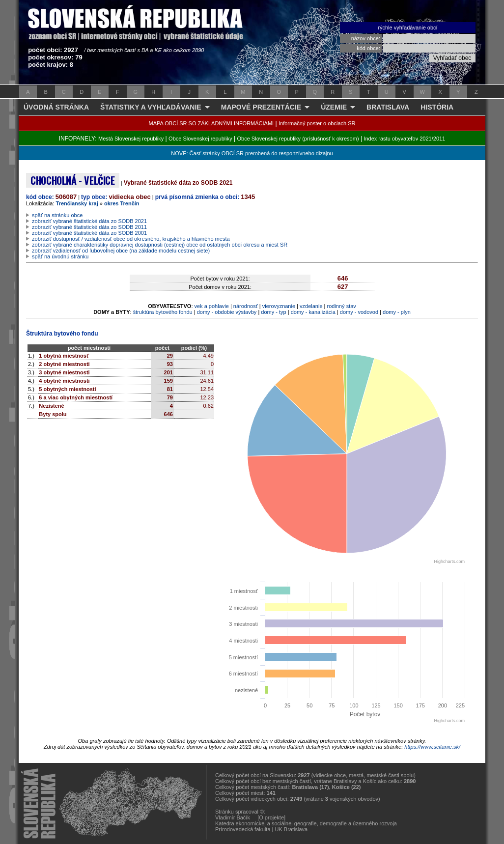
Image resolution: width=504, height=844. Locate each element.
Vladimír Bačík (233, 817)
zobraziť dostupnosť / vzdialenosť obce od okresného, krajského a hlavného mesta (131, 239)
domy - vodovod (359, 312)
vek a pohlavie (212, 306)
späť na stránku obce (57, 215)
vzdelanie (311, 306)
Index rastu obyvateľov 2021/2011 (404, 139)
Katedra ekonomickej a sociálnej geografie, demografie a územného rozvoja (306, 823)
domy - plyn (397, 312)
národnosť (246, 306)
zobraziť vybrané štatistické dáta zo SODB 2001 (89, 233)
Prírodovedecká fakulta (243, 829)
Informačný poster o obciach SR (317, 123)
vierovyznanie (279, 306)
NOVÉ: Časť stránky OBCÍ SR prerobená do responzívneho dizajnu (252, 153)
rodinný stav (342, 306)
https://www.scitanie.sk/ (432, 747)
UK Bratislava (292, 829)
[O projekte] (271, 817)
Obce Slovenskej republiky (200, 139)
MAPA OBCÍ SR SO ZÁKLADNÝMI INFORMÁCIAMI (211, 123)
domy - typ (273, 312)
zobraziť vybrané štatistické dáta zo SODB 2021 (89, 221)
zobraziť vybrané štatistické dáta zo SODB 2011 (89, 227)
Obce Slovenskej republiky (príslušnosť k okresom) (298, 139)
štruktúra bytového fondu (163, 312)
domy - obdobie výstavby (227, 312)
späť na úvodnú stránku (60, 256)
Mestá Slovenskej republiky (131, 139)
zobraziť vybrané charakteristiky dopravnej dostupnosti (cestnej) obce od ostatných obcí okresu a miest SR (160, 245)
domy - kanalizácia (313, 312)
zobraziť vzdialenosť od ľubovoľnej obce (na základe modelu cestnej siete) (121, 251)
